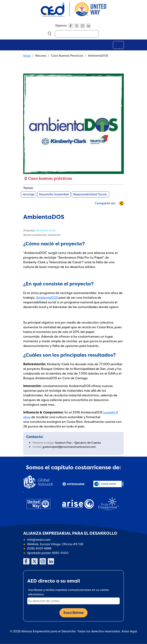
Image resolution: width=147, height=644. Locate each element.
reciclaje (29, 194)
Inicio (27, 56)
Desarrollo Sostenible (54, 194)
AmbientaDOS (47, 298)
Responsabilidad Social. (90, 194)
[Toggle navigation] (118, 45)
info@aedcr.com (39, 540)
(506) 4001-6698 (39, 548)
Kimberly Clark (46, 230)
